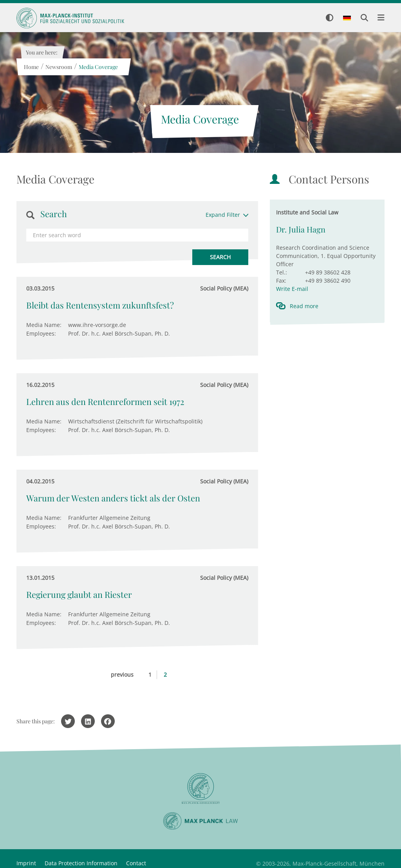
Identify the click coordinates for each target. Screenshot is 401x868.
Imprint (26, 863)
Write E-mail (292, 289)
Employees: (41, 333)
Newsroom (58, 67)
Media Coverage (98, 67)
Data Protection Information (81, 863)
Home (31, 67)
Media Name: (44, 325)
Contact (136, 863)
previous (122, 675)
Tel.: (282, 272)
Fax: (281, 281)
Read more (304, 306)
